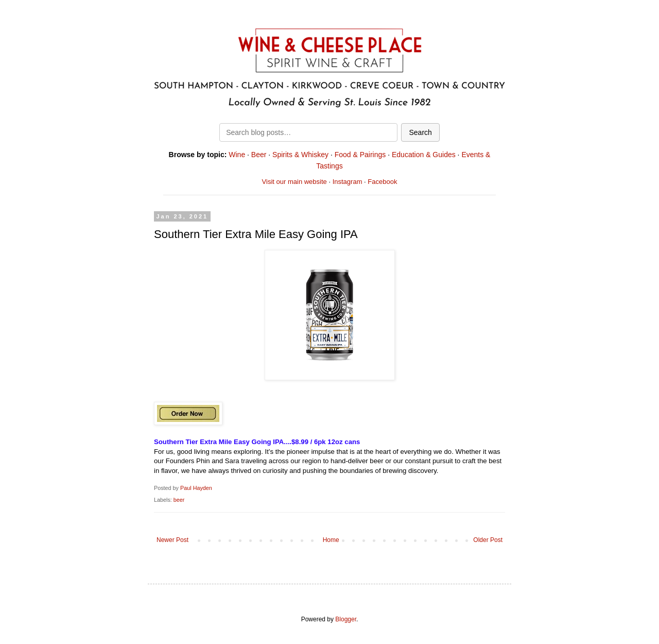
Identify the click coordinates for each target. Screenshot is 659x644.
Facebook (382, 182)
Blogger (346, 619)
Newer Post (172, 540)
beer (179, 500)
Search (420, 132)
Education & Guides (424, 155)
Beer (259, 155)
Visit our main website (294, 182)
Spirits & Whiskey (300, 155)
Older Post (488, 540)
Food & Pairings (360, 155)
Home (331, 540)
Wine (237, 155)
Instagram (348, 182)
